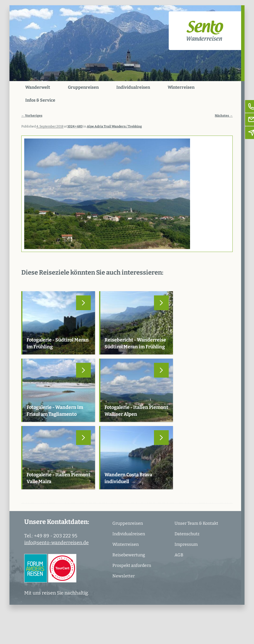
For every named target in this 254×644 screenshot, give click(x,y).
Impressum (186, 544)
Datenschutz (187, 534)
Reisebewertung (129, 555)
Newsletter (124, 576)
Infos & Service (40, 100)
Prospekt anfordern (132, 565)
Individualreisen (133, 87)
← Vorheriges (32, 116)
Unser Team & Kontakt (196, 523)
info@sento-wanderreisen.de (56, 543)
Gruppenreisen (83, 87)
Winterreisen (181, 87)
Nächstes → (224, 116)
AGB (179, 555)
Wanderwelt (38, 87)
